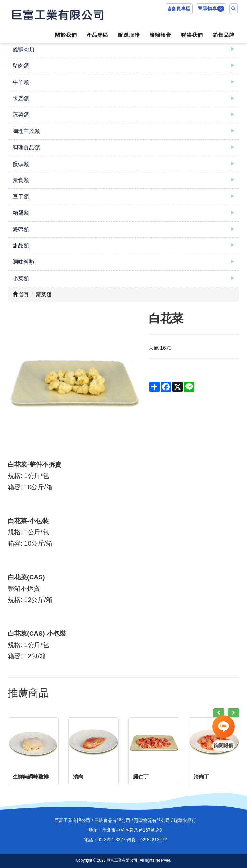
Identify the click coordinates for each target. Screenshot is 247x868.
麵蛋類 (21, 213)
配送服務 (129, 35)
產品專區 (97, 35)
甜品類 (21, 246)
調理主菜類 (26, 131)
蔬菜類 (21, 115)
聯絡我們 (192, 35)
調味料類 (23, 262)
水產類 (21, 99)
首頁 (21, 295)
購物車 (211, 9)
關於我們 (66, 35)
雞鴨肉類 (23, 49)
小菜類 (21, 278)
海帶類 (21, 229)
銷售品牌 (224, 35)
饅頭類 (21, 164)
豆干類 (21, 197)
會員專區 (181, 9)
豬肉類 (21, 66)
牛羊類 (21, 82)
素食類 (21, 180)
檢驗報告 (160, 35)
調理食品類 (26, 148)
